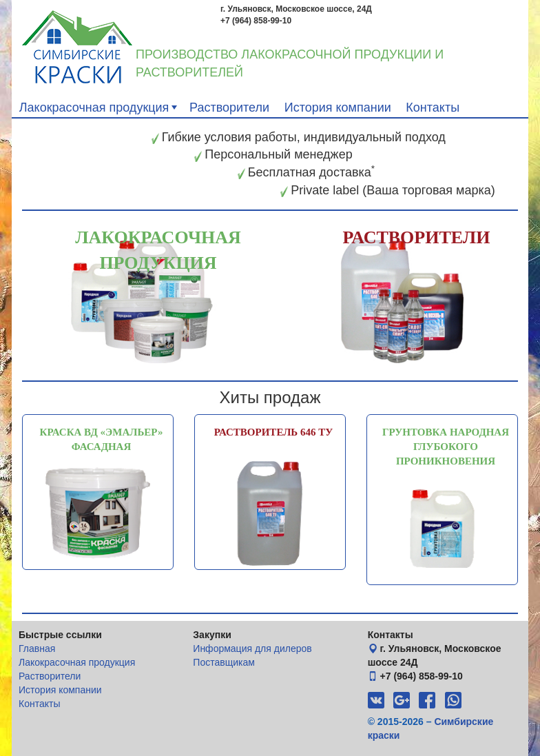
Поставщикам (224, 662)
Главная (37, 648)
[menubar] (270, 107)
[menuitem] (97, 107)
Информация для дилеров (252, 648)
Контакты (433, 108)
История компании (338, 108)
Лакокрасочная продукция (100, 108)
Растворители (229, 108)
